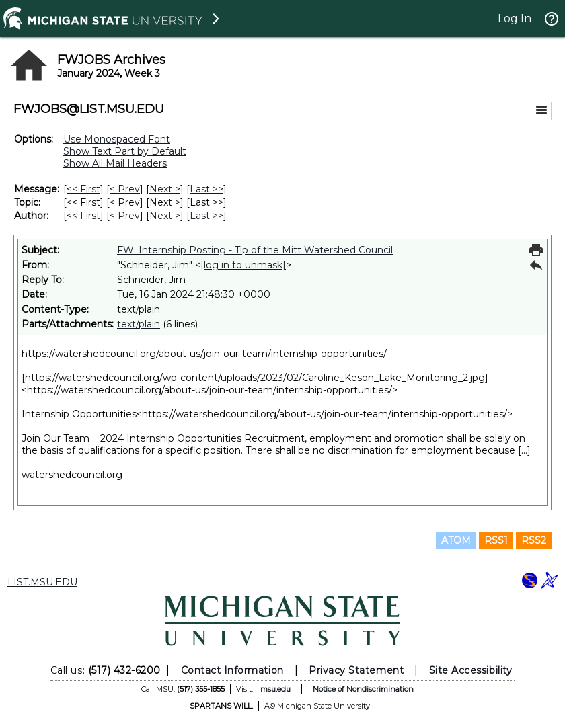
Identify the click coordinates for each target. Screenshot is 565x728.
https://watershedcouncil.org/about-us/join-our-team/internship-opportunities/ (204, 354)
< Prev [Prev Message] (125, 189)
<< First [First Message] (83, 189)
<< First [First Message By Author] (83, 216)
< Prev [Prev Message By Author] (125, 216)
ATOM (456, 540)
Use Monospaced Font (117, 139)
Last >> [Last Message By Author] (206, 216)
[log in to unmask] (243, 265)
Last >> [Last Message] (206, 189)
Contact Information (232, 670)
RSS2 (534, 540)
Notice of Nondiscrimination (363, 689)
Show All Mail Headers (115, 163)
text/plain (139, 324)
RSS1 (496, 540)
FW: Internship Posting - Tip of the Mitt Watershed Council (255, 250)
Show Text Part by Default (125, 151)
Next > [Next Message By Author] (165, 216)
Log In (515, 18)
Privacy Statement (356, 670)
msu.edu (275, 689)
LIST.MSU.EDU (42, 582)
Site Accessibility (471, 670)
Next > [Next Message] (165, 189)
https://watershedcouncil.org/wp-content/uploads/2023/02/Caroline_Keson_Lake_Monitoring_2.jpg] (257, 378)
